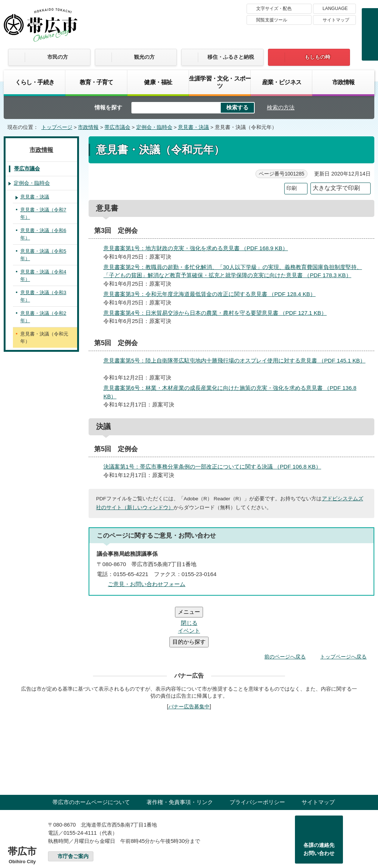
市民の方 (58, 57)
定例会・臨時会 (154, 127)
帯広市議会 (117, 127)
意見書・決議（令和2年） (43, 317)
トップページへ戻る (343, 612)
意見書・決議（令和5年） (43, 255)
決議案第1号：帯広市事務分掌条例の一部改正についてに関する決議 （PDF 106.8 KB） (215, 467)
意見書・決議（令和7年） (43, 213)
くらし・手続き (35, 82)
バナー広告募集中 (189, 662)
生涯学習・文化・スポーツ (220, 82)
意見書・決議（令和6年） (43, 234)
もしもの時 (317, 57)
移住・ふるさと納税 (231, 57)
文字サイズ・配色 (274, 8)
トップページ (57, 127)
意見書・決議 (193, 127)
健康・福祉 (158, 82)
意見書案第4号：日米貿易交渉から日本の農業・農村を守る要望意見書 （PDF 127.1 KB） (218, 313)
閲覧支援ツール (272, 20)
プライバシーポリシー (257, 758)
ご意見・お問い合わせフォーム (147, 584)
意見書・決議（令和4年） (43, 275)
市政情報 (343, 82)
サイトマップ (336, 20)
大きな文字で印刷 (336, 188)
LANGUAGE (335, 8)
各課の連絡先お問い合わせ (319, 805)
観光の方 (144, 57)
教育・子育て (97, 82)
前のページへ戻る (285, 612)
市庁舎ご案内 (73, 812)
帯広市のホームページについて (91, 758)
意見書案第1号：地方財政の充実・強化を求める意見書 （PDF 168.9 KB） (199, 248)
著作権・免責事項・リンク (180, 758)
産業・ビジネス (282, 82)
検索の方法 (281, 107)
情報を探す (108, 107)
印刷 (292, 188)
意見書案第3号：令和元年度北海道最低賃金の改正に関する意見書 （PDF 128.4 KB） (213, 294)
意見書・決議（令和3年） (43, 296)
